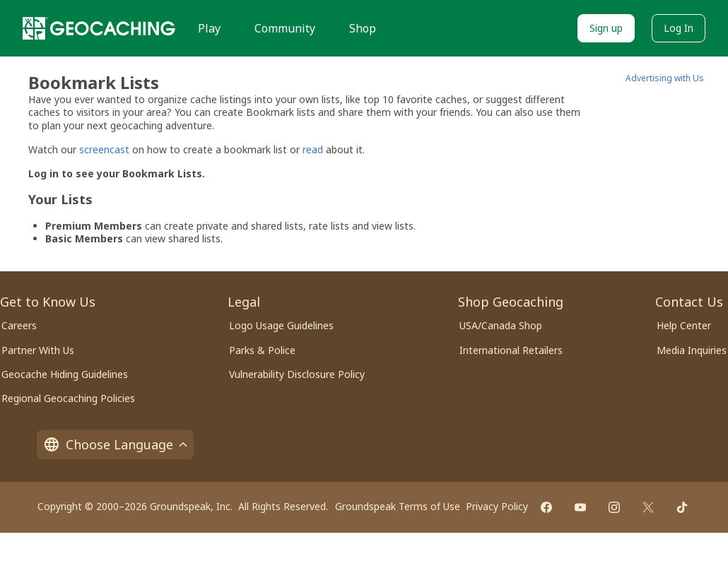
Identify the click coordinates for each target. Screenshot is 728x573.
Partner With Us (38, 350)
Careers (19, 325)
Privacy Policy (497, 506)
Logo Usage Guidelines (281, 325)
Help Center (684, 325)
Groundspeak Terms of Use (398, 506)
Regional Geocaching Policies (68, 398)
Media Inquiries (692, 350)
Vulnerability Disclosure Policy (297, 374)
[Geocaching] (99, 28)
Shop (363, 28)
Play (209, 28)
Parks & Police (262, 350)
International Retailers (511, 350)
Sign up (606, 28)
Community (285, 28)
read (313, 149)
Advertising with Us (665, 78)
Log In (679, 28)
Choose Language (115, 444)
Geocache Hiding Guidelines (65, 374)
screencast (104, 149)
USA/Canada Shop (501, 325)
